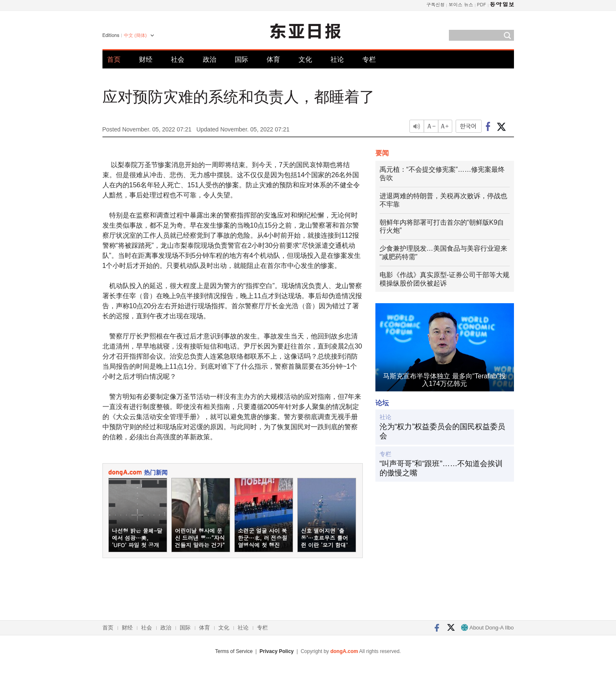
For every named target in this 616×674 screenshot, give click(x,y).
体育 (273, 59)
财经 (146, 59)
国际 (241, 59)
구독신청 (435, 4)
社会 (178, 59)
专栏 (369, 59)
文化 (305, 59)
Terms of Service (234, 651)
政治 (210, 59)
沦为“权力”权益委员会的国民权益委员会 (443, 431)
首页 (114, 59)
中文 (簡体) (135, 35)
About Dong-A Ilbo (487, 628)
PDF (482, 4)
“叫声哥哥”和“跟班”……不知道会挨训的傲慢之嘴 (441, 468)
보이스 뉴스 (461, 4)
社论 (337, 59)
